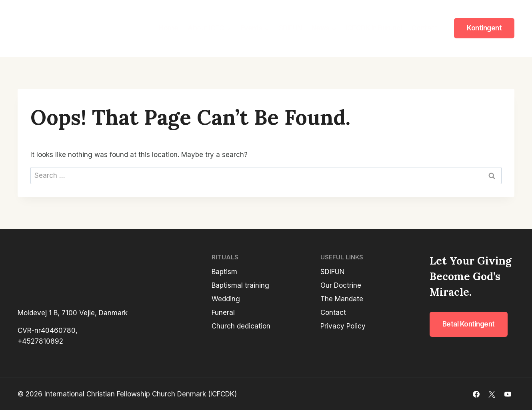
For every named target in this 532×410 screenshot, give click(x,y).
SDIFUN (290, 28)
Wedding (226, 299)
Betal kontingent (469, 324)
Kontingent (484, 28)
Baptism (224, 272)
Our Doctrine (341, 285)
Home (168, 28)
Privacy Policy (343, 326)
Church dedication (241, 326)
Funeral (223, 312)
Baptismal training (240, 285)
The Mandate (342, 299)
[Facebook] (476, 394)
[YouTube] (508, 394)
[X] (492, 394)
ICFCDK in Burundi (374, 28)
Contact (425, 28)
